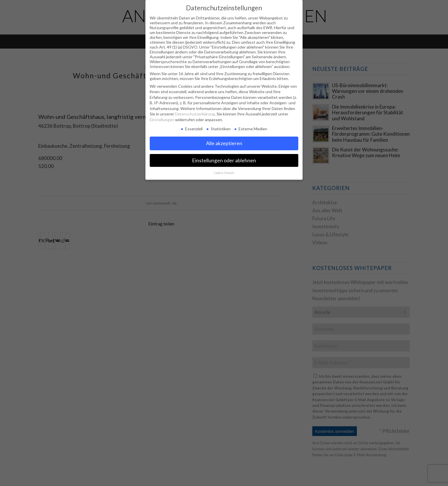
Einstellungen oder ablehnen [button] (224, 160)
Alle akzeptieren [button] (224, 143)
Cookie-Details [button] (224, 173)
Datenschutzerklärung (195, 114)
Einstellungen (162, 120)
